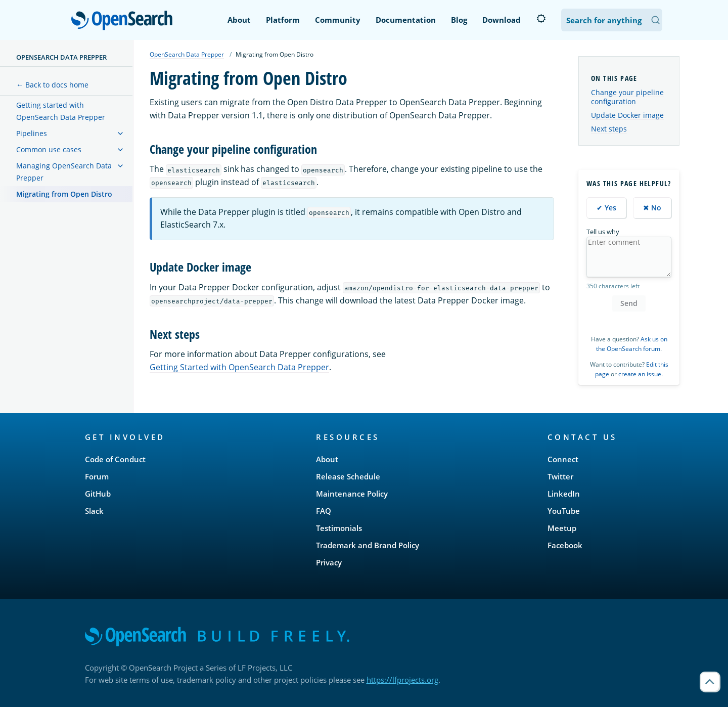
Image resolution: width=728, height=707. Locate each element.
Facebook (565, 545)
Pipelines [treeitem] (32, 133)
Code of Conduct (115, 459)
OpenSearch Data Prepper (61, 57)
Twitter (560, 476)
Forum (97, 476)
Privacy (329, 562)
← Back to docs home (52, 85)
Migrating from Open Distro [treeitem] (64, 194)
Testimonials (339, 528)
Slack (94, 511)
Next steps (609, 129)
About (239, 20)
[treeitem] (120, 134)
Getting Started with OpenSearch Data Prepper (239, 367)
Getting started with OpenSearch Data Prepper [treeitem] (61, 111)
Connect (563, 459)
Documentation (406, 20)
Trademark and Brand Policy (368, 545)
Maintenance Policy (352, 494)
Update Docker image (627, 115)
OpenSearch (125, 21)
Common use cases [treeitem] (49, 149)
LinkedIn (564, 494)
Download (502, 20)
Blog (459, 20)
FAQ (324, 511)
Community (338, 20)
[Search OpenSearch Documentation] (612, 20)
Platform (283, 20)
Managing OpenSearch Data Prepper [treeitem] (64, 172)
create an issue (640, 374)
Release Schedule (348, 476)
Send (629, 303)
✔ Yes (606, 208)
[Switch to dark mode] (541, 19)
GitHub (98, 494)
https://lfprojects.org (402, 680)
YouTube (564, 511)
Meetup (562, 528)
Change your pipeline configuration (627, 97)
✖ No (652, 208)
